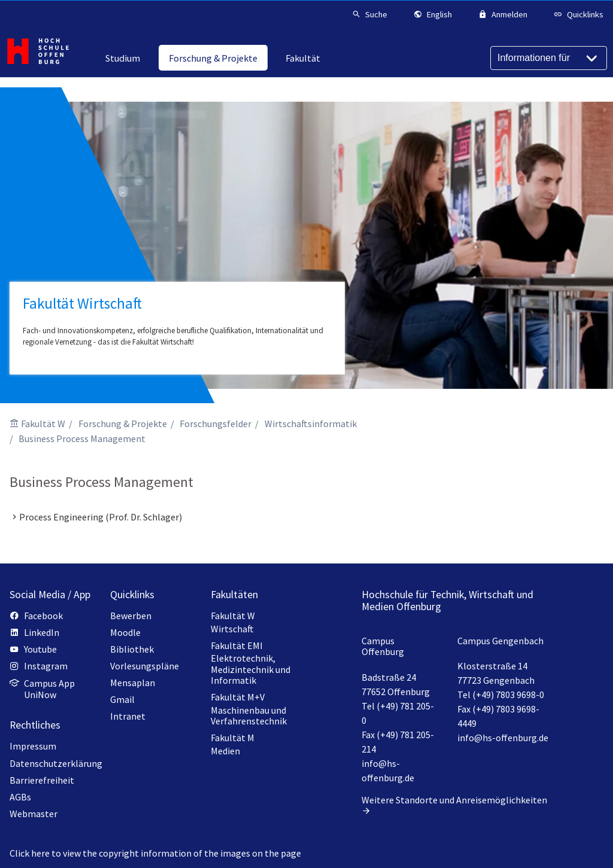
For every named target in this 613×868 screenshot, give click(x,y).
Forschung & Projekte (123, 424)
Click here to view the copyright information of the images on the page (155, 853)
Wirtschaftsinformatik (311, 424)
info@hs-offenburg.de (503, 738)
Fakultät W (43, 424)
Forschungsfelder (216, 424)
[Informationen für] (549, 58)
